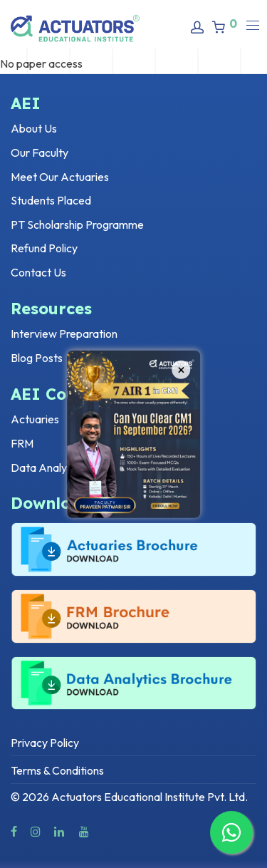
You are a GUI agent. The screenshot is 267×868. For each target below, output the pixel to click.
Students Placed (51, 200)
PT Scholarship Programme (77, 224)
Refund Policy (44, 248)
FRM (22, 443)
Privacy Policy (45, 743)
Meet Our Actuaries (60, 177)
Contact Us (38, 272)
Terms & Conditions (57, 770)
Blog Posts (37, 358)
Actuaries (35, 419)
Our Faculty (40, 153)
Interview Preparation (64, 334)
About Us (34, 128)
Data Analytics (47, 467)
